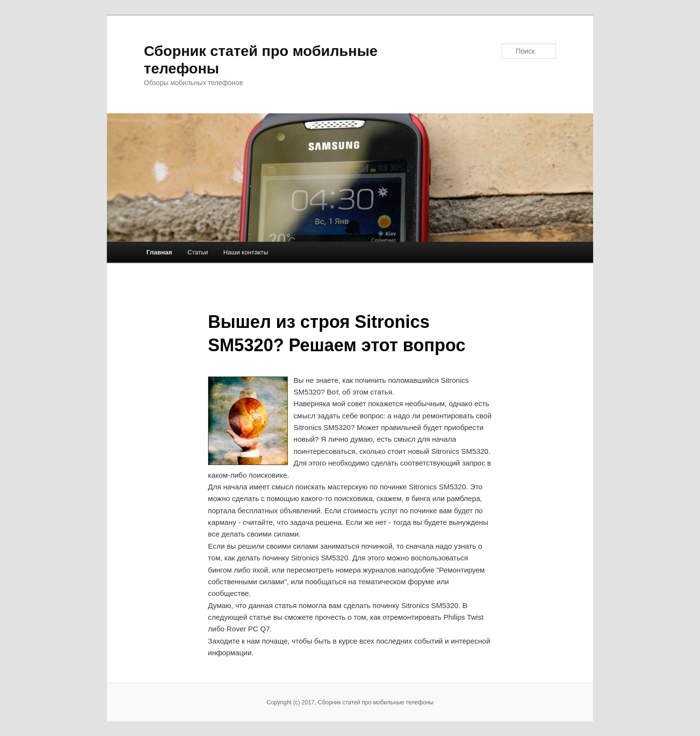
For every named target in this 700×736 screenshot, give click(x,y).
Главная (159, 252)
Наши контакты (245, 252)
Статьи (198, 252)
